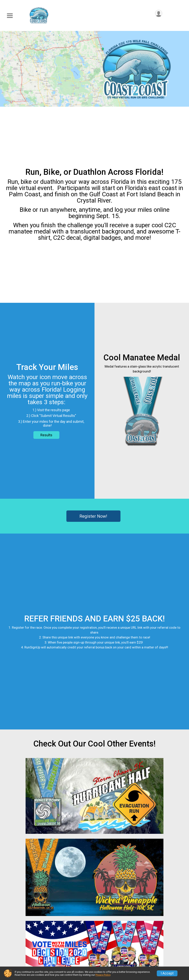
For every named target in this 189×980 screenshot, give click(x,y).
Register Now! (93, 516)
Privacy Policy (103, 975)
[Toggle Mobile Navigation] (10, 16)
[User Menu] (159, 13)
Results (46, 435)
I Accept (167, 973)
